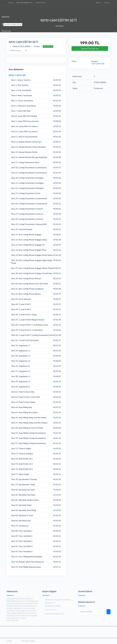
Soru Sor (11, 3)
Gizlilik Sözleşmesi (70, 634)
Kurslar (64, 630)
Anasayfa (6, 17)
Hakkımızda (37, 630)
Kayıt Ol (98, 3)
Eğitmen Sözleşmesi (49, 634)
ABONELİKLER (7, 38)
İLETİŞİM (5, 45)
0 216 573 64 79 (40, 3)
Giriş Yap (106, 3)
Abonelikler (51, 630)
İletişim (76, 630)
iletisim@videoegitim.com (25, 3)
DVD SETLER (6, 31)
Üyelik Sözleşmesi (92, 630)
